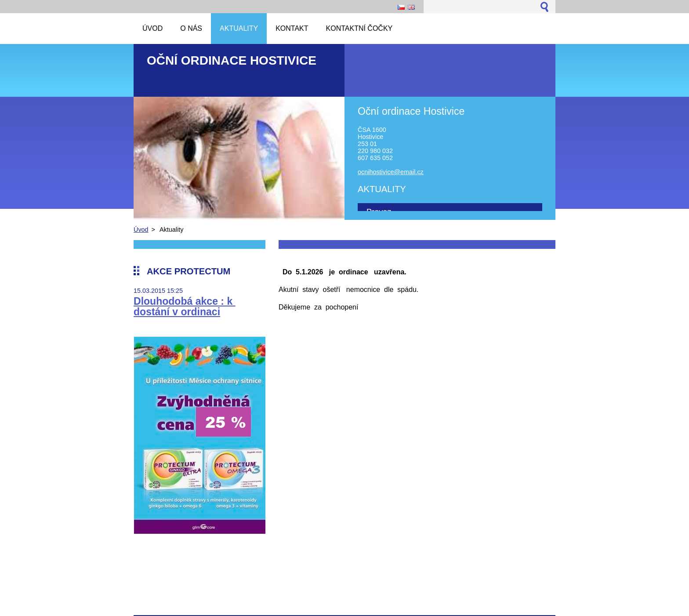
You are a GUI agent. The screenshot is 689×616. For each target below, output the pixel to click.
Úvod (141, 230)
